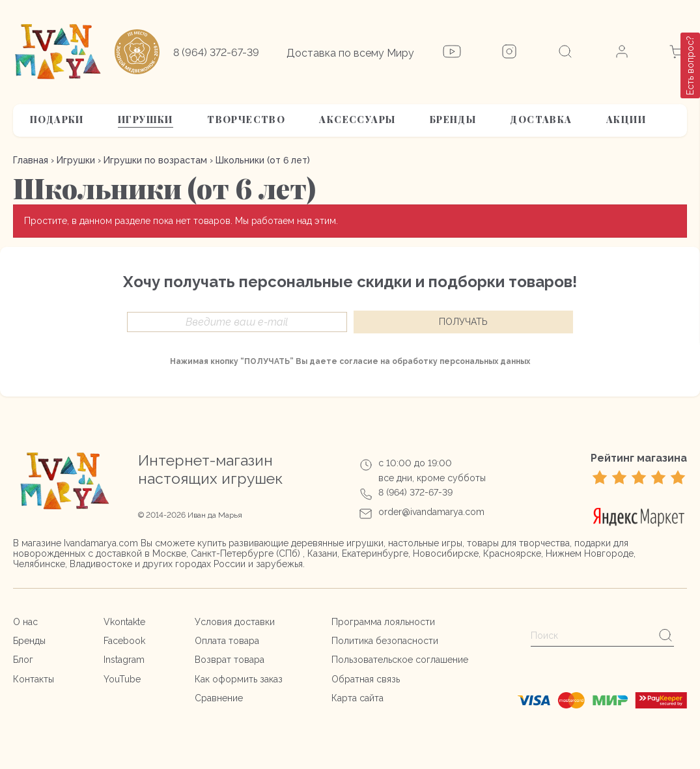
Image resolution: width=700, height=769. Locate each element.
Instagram (124, 660)
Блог (23, 660)
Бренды (453, 119)
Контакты (34, 679)
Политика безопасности (385, 641)
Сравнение (219, 698)
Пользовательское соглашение (400, 660)
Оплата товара (227, 641)
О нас (25, 622)
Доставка (541, 119)
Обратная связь (366, 679)
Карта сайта (357, 698)
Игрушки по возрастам (155, 160)
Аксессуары (357, 119)
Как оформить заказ (239, 679)
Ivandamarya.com (101, 543)
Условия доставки (235, 622)
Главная (31, 160)
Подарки (57, 119)
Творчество (246, 119)
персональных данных (485, 361)
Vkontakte (124, 622)
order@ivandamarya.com (431, 512)
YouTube (122, 679)
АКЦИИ (626, 119)
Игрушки (146, 119)
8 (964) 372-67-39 (216, 52)
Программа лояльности (383, 622)
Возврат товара (230, 660)
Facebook (124, 641)
